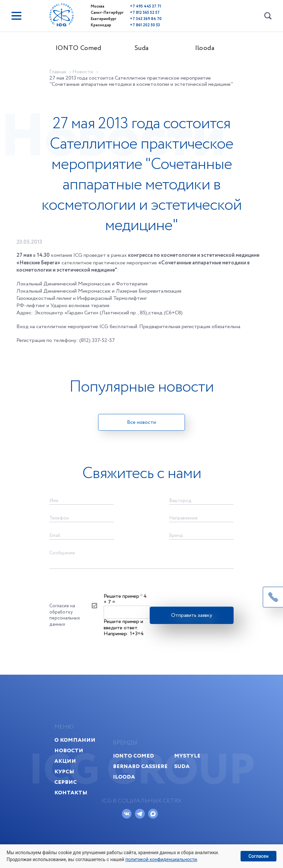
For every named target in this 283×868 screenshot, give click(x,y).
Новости (69, 750)
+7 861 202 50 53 (145, 25)
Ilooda (205, 48)
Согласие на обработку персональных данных (65, 615)
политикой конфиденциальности (161, 859)
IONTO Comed (78, 48)
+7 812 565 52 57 (145, 13)
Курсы (64, 772)
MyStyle (187, 756)
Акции (65, 761)
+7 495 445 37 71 (145, 6)
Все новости (141, 422)
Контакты (71, 793)
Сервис (65, 782)
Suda (142, 48)
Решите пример (123, 596)
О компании (75, 740)
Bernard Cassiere (140, 766)
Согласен (258, 856)
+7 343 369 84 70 (146, 19)
